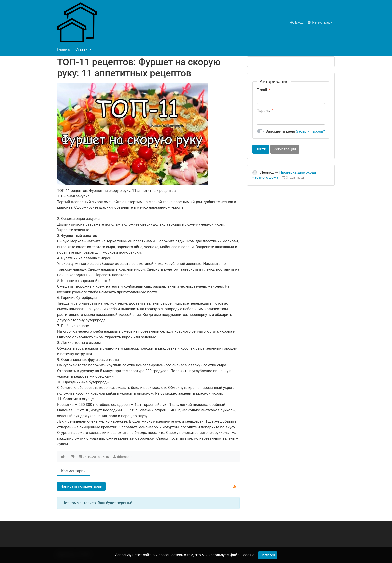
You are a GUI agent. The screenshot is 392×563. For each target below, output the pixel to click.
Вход (297, 22)
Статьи (82, 49)
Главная (64, 49)
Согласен (268, 555)
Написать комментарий (81, 486)
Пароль (263, 111)
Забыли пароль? (311, 131)
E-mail (262, 90)
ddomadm (125, 457)
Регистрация (321, 22)
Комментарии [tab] (73, 471)
